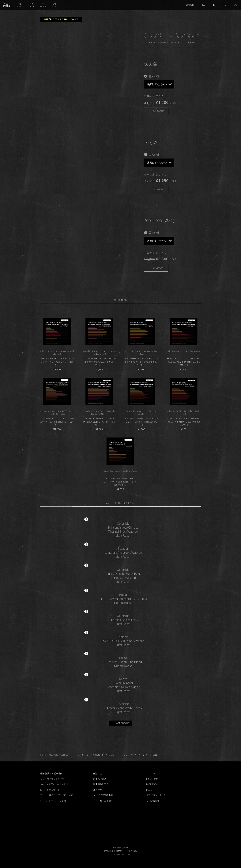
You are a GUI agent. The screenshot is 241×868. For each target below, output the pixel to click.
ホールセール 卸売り (103, 801)
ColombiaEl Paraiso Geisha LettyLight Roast (123, 620)
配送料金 (98, 773)
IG (214, 5)
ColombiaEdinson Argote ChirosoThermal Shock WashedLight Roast (123, 529)
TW (204, 5)
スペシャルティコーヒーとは (54, 784)
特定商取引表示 (101, 784)
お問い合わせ (153, 801)
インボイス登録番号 (103, 795)
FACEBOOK (152, 784)
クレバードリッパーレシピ (53, 801)
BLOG (149, 790)
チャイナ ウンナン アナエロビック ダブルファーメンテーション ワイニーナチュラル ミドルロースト (117, 755)
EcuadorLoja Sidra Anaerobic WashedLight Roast (123, 553)
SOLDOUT (65, 755)
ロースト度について (50, 790)
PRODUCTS (53, 755)
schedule (190, 5)
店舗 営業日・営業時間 (51, 773)
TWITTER (151, 773)
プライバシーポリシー (157, 795)
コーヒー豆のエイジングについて (56, 795)
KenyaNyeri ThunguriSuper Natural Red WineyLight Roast (123, 685)
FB (225, 5)
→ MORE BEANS (121, 723)
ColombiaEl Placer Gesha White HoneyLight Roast (123, 708)
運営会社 (98, 790)
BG (235, 5)
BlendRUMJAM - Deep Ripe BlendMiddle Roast (123, 662)
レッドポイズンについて (52, 779)
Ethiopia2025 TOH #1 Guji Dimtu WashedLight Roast (123, 641)
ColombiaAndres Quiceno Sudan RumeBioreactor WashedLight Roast (123, 576)
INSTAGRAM (152, 779)
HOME (43, 755)
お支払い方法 (100, 779)
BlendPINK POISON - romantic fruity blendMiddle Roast (123, 599)
